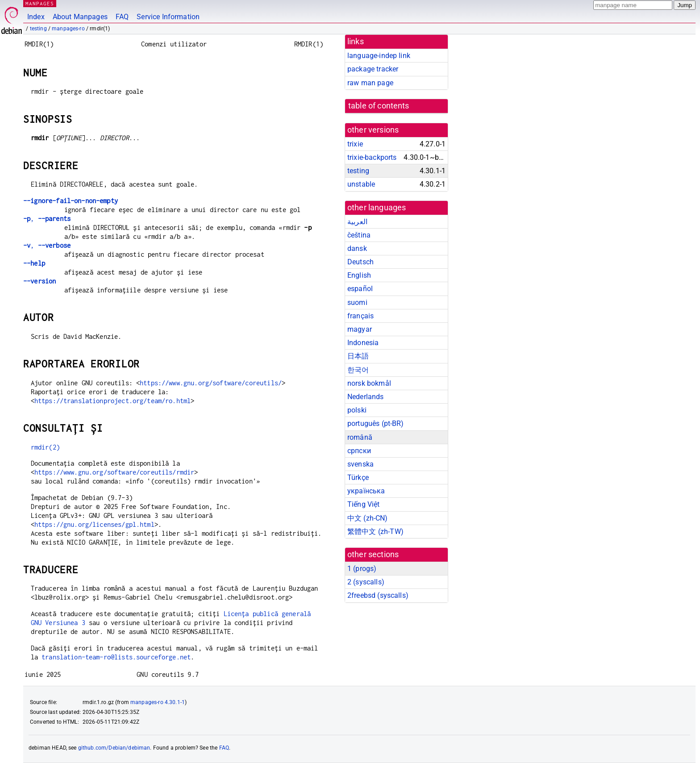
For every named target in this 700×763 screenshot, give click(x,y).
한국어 (358, 370)
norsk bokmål (369, 383)
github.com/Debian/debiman (114, 748)
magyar (360, 329)
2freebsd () (378, 595)
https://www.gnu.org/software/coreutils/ (211, 383)
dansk (357, 248)
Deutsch (360, 262)
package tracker (373, 69)
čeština (359, 235)
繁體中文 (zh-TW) (375, 532)
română (360, 437)
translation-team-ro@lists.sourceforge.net (116, 657)
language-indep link (379, 56)
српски (359, 451)
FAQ (122, 17)
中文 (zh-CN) (368, 518)
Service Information (168, 17)
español (360, 289)
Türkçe (358, 477)
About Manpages (80, 17)
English (359, 275)
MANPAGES (40, 3)
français (360, 316)
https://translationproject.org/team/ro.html (112, 401)
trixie (355, 144)
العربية (357, 222)
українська (366, 491)
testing (38, 29)
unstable (361, 184)
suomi (357, 302)
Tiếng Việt (364, 504)
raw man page (370, 83)
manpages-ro (68, 29)
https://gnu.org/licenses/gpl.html (94, 524)
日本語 (358, 356)
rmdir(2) (45, 447)
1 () (362, 569)
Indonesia (363, 343)
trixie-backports (372, 157)
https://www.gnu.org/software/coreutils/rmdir (115, 472)
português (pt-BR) (376, 423)
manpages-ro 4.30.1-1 (158, 702)
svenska (360, 464)
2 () (366, 582)
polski (357, 410)
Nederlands (366, 397)
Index (36, 17)
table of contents (379, 106)
